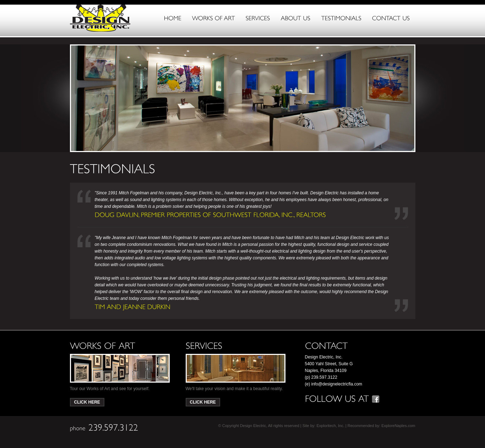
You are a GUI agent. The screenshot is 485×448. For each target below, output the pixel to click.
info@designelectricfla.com (337, 384)
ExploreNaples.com (398, 426)
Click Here (87, 402)
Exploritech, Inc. (330, 426)
